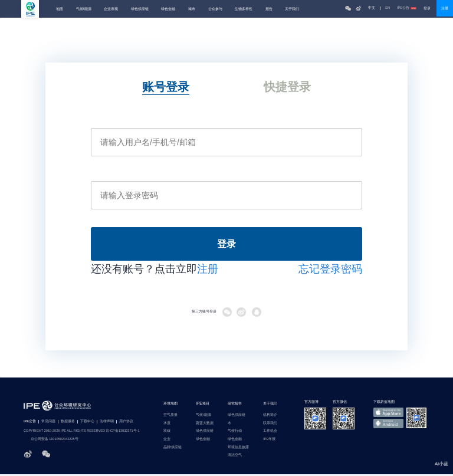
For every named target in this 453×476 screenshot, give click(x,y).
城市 (192, 9)
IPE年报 (269, 441)
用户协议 (126, 424)
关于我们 (292, 9)
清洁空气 (235, 457)
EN (388, 8)
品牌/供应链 (173, 449)
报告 (269, 9)
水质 (167, 425)
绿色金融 (168, 9)
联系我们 (270, 425)
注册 (445, 8)
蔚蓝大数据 (205, 425)
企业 (167, 441)
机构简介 (270, 417)
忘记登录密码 (330, 271)
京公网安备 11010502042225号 (51, 441)
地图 (60, 9)
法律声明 (107, 424)
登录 (427, 8)
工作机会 (270, 433)
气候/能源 (84, 9)
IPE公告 (407, 8)
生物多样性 (244, 9)
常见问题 (48, 424)
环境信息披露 (238, 449)
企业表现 (111, 9)
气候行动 (235, 433)
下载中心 (87, 424)
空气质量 (170, 417)
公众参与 (215, 9)
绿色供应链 (140, 9)
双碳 (167, 433)
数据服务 (68, 424)
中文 (372, 8)
